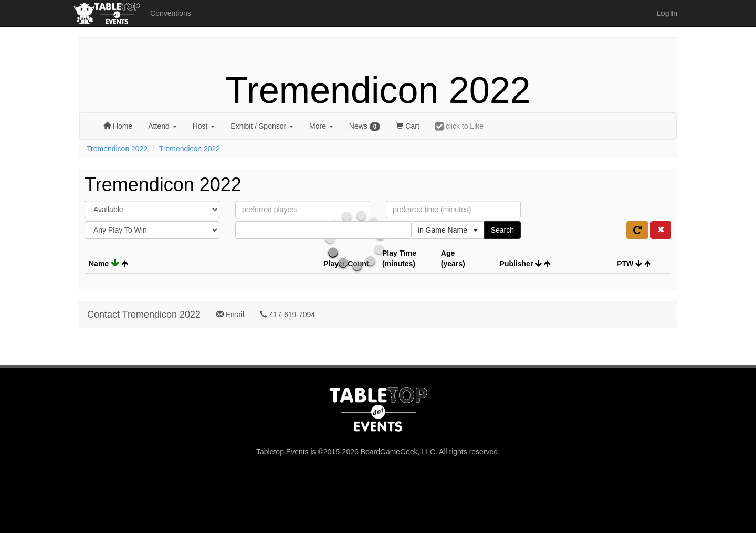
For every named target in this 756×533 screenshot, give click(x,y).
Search (502, 230)
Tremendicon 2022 (378, 90)
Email (230, 315)
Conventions (171, 13)
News (365, 127)
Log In (667, 13)
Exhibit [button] (262, 126)
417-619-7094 (287, 315)
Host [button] (204, 126)
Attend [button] (162, 126)
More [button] (321, 126)
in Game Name (448, 230)
